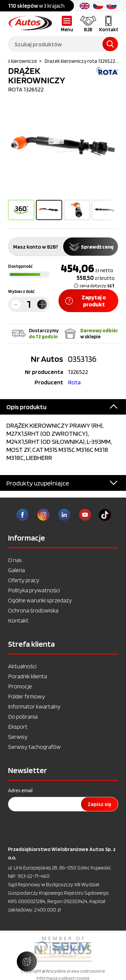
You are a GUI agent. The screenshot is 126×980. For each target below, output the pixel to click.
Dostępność (20, 266)
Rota (74, 382)
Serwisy (18, 737)
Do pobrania (23, 716)
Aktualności (22, 666)
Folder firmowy (27, 696)
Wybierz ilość (21, 291)
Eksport (18, 727)
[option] (63, 147)
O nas (15, 560)
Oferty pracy (24, 580)
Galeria (16, 570)
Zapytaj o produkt (86, 301)
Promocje (20, 686)
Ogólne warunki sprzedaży (40, 600)
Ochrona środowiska (33, 610)
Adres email (20, 791)
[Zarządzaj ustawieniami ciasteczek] (27, 962)
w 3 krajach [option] (36, 6)
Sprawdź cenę (91, 247)
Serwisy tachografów (34, 747)
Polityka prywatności (34, 590)
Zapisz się (99, 804)
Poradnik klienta (28, 676)
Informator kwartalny (34, 706)
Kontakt (18, 620)
